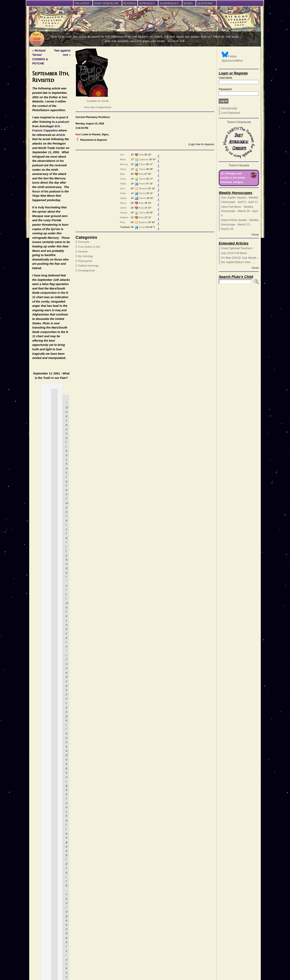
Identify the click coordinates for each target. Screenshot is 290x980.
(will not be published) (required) (160, 932)
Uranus (35, 213)
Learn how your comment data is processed (158, 961)
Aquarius (55, 188)
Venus (35, 169)
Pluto (34, 222)
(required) (146, 927)
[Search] (235, 282)
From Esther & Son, (134, 856)
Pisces (54, 164)
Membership (229, 108)
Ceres (34, 179)
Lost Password (231, 113)
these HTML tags (110, 920)
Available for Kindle (53, 101)
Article (114, 85)
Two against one (200, 51)
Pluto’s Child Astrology (143, 971)
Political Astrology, (177, 856)
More (255, 235)
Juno (34, 188)
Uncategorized (42, 270)
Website (140, 938)
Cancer (54, 198)
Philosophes (41, 261)
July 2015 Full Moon (234, 253)
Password (225, 89)
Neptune (36, 217)
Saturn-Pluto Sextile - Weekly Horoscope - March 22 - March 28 (240, 224)
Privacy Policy (145, 976)
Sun (33, 155)
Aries (53, 155)
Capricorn (55, 159)
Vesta (34, 193)
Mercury (35, 164)
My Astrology (41, 256)
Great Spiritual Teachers (237, 248)
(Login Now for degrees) (58, 144)
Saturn (35, 203)
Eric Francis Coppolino (190, 80)
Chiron (35, 208)
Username (225, 78)
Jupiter (35, 198)
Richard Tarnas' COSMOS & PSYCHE (104, 51)
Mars (34, 174)
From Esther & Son (45, 247)
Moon (34, 159)
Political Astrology (44, 266)
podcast (145, 80)
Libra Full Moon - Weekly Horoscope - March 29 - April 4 (240, 211)
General (38, 252)
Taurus (54, 169)
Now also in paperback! (53, 107)
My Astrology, (156, 856)
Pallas (34, 184)
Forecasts (39, 242)
